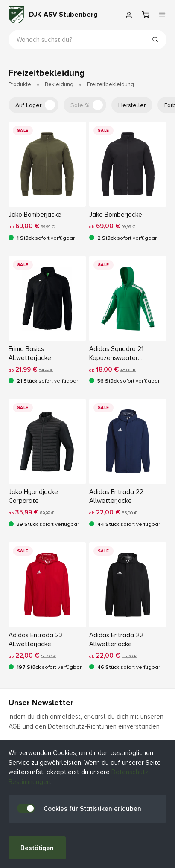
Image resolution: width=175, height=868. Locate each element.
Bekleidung (59, 84)
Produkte (20, 84)
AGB (15, 726)
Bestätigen (37, 848)
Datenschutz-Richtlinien (82, 726)
